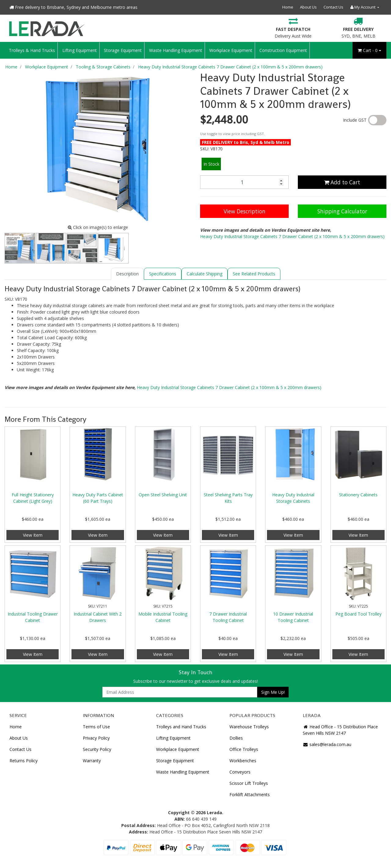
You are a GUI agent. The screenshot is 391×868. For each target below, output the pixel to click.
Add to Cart (342, 182)
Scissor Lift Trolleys (249, 783)
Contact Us (333, 7)
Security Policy (97, 749)
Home (288, 7)
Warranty (92, 761)
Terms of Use (96, 727)
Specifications (163, 274)
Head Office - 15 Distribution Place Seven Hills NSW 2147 (340, 730)
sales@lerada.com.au (327, 744)
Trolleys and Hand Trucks (181, 727)
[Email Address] (180, 692)
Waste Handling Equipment (176, 50)
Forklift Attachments (250, 794)
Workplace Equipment (231, 50)
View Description (245, 211)
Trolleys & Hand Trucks (32, 50)
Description (127, 274)
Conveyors (240, 772)
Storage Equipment (123, 50)
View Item (33, 535)
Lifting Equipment (80, 50)
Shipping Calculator (342, 211)
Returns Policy (24, 761)
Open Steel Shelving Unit (163, 495)
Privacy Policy (96, 738)
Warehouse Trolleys (249, 727)
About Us (308, 7)
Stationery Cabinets (358, 495)
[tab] (127, 274)
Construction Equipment (283, 50)
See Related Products (254, 274)
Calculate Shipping (205, 274)
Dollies (236, 738)
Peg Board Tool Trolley (358, 614)
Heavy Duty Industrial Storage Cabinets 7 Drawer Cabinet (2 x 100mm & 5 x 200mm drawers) (292, 236)
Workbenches (243, 761)
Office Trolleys (244, 749)
